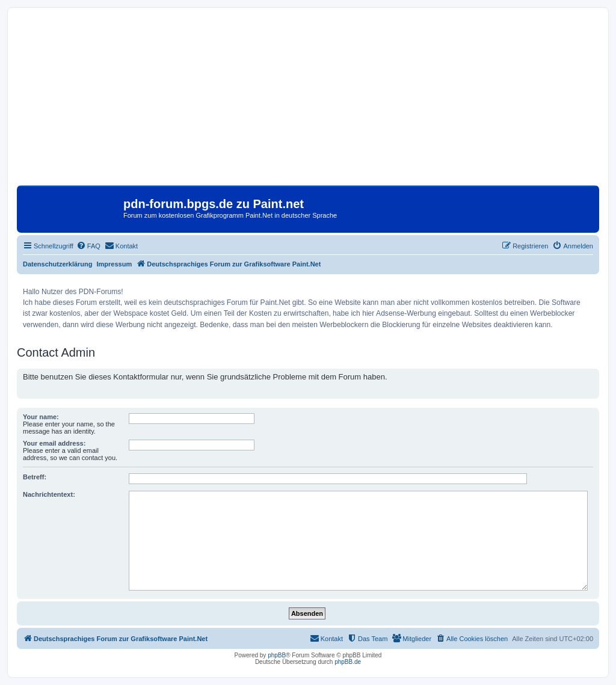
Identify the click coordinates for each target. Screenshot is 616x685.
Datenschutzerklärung (58, 264)
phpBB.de (348, 662)
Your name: (41, 417)
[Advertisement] (308, 101)
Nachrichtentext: (49, 494)
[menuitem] (88, 246)
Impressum (115, 264)
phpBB (277, 655)
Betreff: (35, 477)
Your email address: (54, 443)
